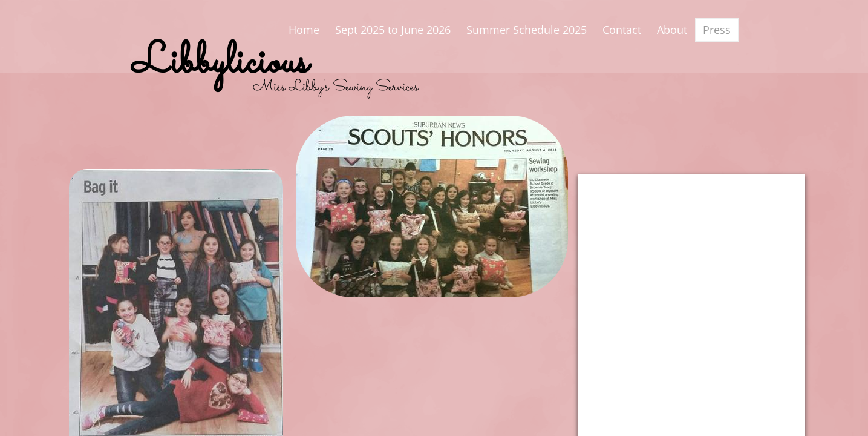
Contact (622, 30)
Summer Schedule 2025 (527, 30)
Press (717, 30)
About (672, 30)
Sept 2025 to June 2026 (393, 30)
